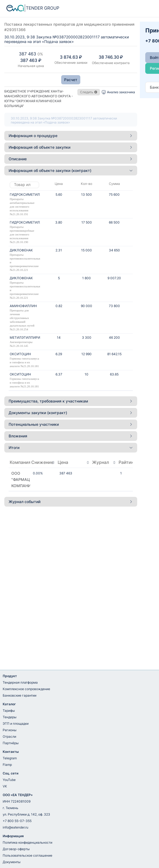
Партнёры (11, 743)
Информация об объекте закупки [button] (71, 147)
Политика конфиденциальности (27, 842)
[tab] (71, 136)
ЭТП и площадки (16, 724)
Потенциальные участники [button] (71, 424)
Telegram (10, 758)
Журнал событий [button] (71, 502)
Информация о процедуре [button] (71, 136)
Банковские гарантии (20, 695)
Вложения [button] (71, 436)
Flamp (7, 765)
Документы (12, 862)
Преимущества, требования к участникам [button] (71, 401)
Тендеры (10, 717)
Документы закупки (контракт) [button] (71, 413)
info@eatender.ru (15, 827)
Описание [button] (71, 159)
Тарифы (9, 711)
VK (5, 786)
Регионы (10, 730)
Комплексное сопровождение (26, 689)
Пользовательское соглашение (27, 855)
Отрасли (9, 736)
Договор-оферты (16, 849)
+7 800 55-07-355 (17, 821)
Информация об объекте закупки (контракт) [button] (71, 170)
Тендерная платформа (20, 682)
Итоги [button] (71, 448)
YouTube (9, 780)
